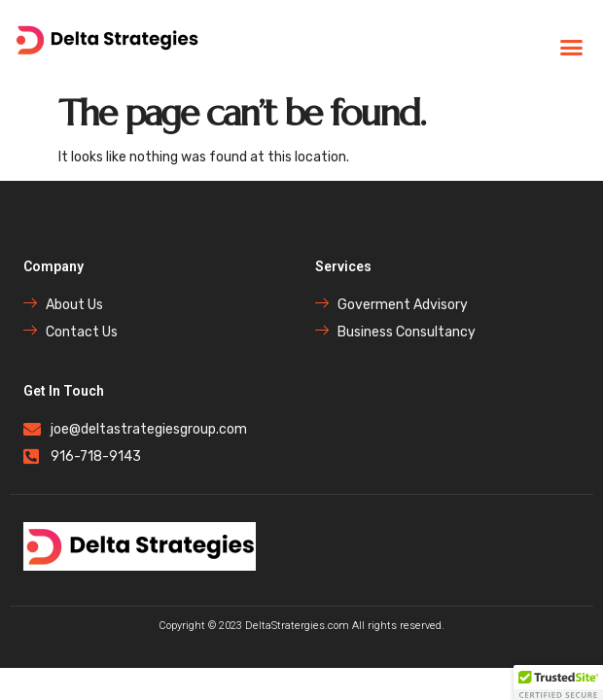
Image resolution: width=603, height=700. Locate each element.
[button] (572, 48)
